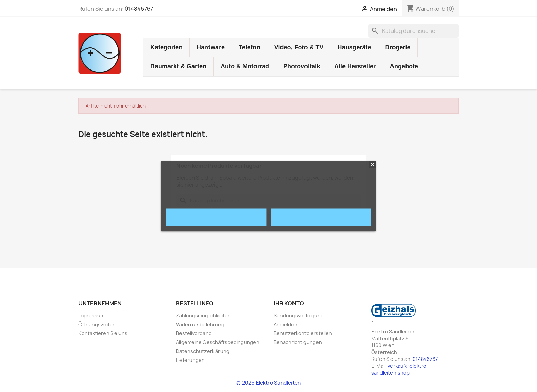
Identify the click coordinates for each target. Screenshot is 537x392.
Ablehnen (216, 217)
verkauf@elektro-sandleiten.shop (400, 369)
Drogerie (398, 47)
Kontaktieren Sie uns (103, 333)
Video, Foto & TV (299, 47)
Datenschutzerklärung (203, 351)
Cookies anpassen (236, 200)
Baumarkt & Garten (178, 66)
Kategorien (166, 47)
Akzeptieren (321, 217)
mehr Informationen (188, 200)
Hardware (211, 47)
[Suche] (413, 31)
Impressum (91, 315)
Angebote (404, 66)
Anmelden (285, 324)
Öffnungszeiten (97, 324)
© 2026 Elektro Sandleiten (268, 383)
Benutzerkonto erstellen (303, 333)
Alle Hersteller (355, 66)
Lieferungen (190, 360)
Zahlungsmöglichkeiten (203, 315)
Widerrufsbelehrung (200, 324)
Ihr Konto (289, 303)
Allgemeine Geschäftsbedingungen (218, 342)
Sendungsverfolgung (299, 315)
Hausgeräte (354, 47)
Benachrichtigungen (298, 342)
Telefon (249, 47)
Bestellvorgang (194, 333)
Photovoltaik (302, 66)
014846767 (139, 9)
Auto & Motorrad (245, 66)
